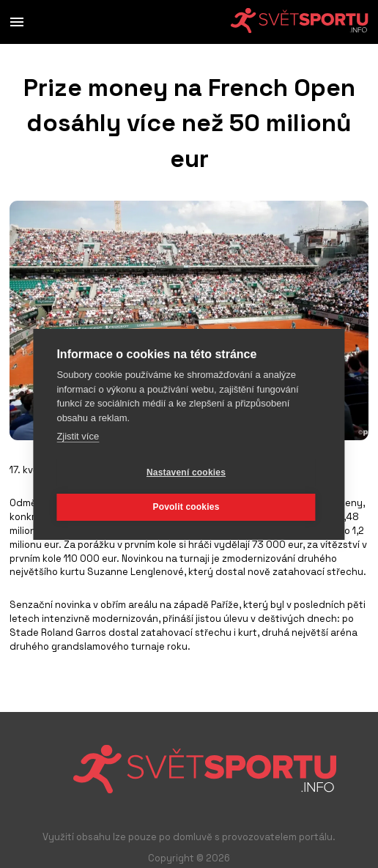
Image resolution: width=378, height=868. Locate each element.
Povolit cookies (186, 507)
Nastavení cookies (186, 472)
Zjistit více (78, 436)
